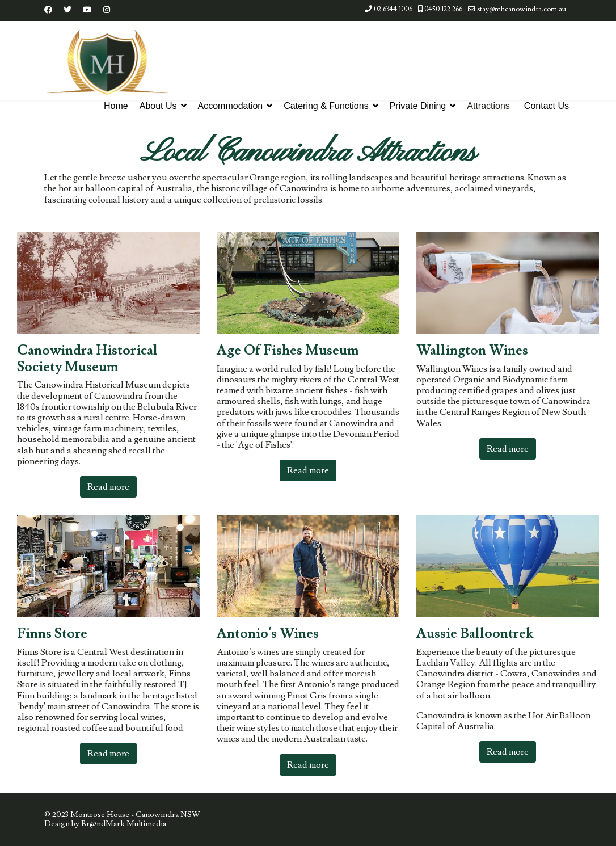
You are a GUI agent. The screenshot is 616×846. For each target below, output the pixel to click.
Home (116, 106)
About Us (158, 106)
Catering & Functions (326, 106)
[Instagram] (107, 10)
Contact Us (547, 106)
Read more (108, 487)
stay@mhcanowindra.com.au (522, 9)
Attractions (488, 106)
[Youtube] (87, 10)
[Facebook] (48, 10)
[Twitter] (67, 10)
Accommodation (231, 106)
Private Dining (418, 106)
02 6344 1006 (393, 9)
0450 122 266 (443, 9)
